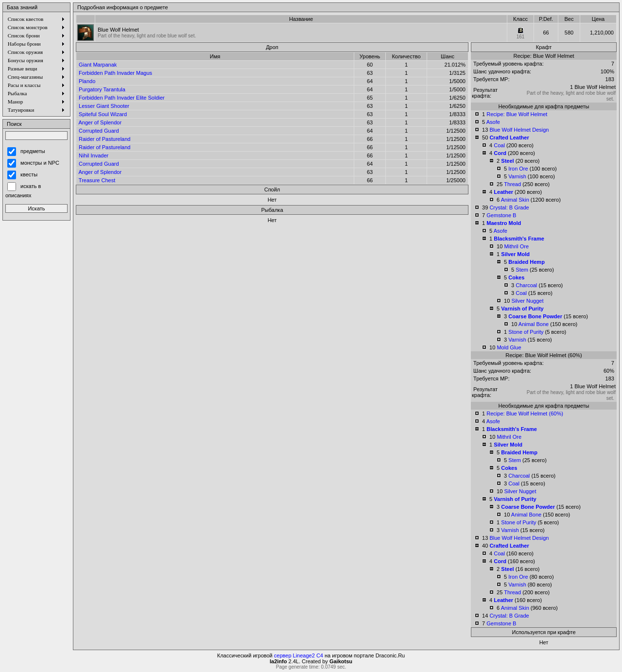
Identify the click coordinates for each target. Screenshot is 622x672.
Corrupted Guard (99, 131)
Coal (499, 145)
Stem (522, 270)
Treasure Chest (97, 180)
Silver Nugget (527, 301)
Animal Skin (515, 200)
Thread (512, 184)
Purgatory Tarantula (102, 89)
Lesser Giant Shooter (104, 106)
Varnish (517, 176)
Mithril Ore (516, 246)
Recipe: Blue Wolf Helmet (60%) (525, 414)
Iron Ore (518, 169)
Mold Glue (509, 347)
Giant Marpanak (98, 65)
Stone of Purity (526, 332)
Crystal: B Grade (509, 207)
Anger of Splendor (100, 122)
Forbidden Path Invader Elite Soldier (122, 98)
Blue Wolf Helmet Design (519, 130)
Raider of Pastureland (104, 139)
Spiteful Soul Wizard (103, 114)
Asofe (493, 122)
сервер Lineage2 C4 (299, 655)
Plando (87, 81)
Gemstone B (501, 215)
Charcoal (526, 285)
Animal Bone (534, 324)
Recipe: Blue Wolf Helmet (517, 114)
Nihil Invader (94, 155)
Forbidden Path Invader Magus (115, 73)
